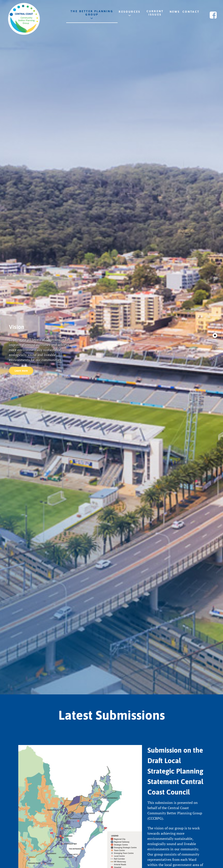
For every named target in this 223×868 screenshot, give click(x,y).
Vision (17, 327)
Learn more (21, 371)
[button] (215, 335)
